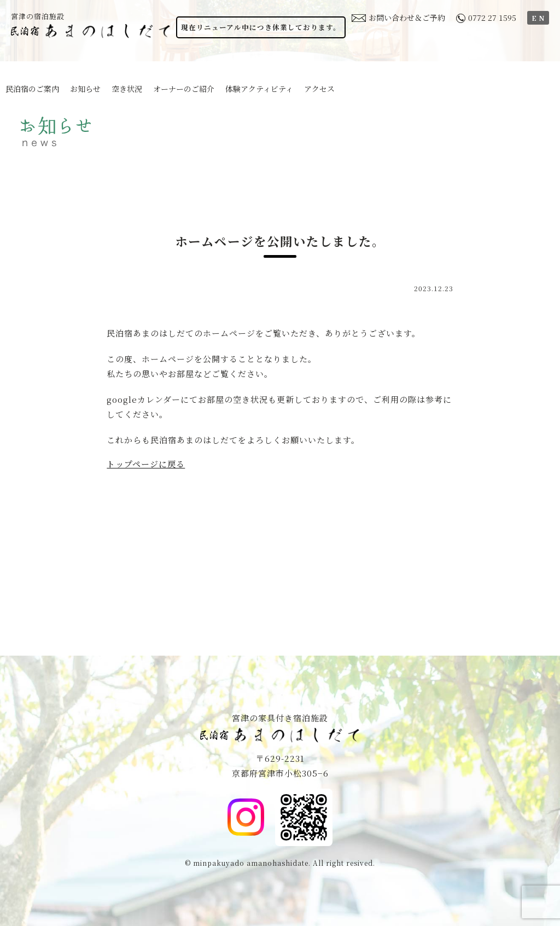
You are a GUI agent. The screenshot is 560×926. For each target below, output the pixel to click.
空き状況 (127, 89)
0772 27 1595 (486, 18)
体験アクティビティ (259, 89)
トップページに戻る (146, 464)
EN (539, 18)
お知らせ (85, 89)
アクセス (319, 89)
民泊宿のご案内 (32, 89)
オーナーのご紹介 (184, 89)
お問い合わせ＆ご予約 (398, 18)
